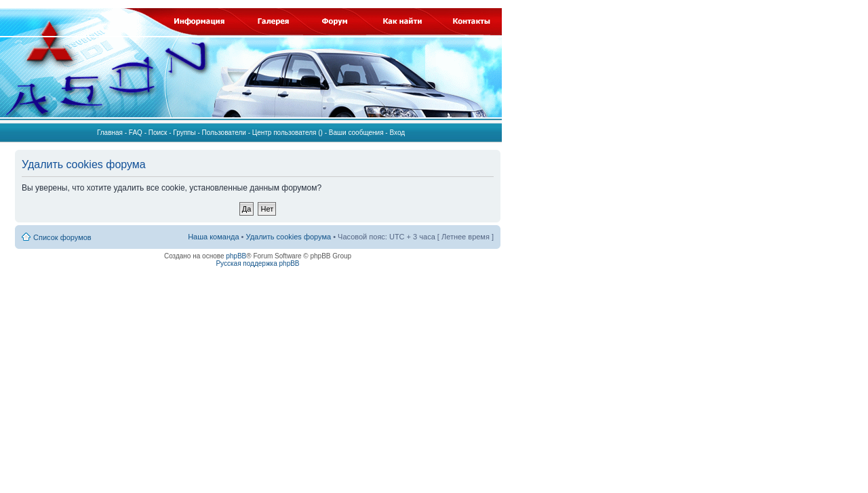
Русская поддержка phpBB (257, 263)
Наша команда (213, 237)
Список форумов (62, 237)
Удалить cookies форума (289, 237)
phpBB (236, 256)
